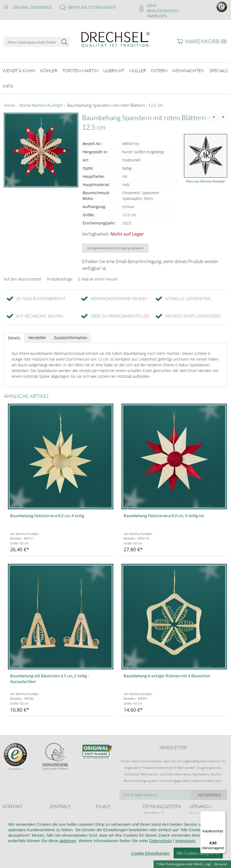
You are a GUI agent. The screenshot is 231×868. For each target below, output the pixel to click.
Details (14, 335)
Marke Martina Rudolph (41, 102)
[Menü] (222, 814)
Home (10, 102)
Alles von (205, 178)
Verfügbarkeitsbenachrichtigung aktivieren (115, 245)
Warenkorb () (206, 41)
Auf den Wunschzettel (22, 276)
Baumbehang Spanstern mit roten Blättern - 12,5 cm (115, 102)
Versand (220, 864)
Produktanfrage (60, 276)
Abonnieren (209, 792)
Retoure (195, 831)
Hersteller (37, 335)
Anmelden (157, 16)
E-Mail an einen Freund (98, 276)
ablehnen (68, 860)
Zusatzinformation (71, 335)
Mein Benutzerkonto (163, 8)
